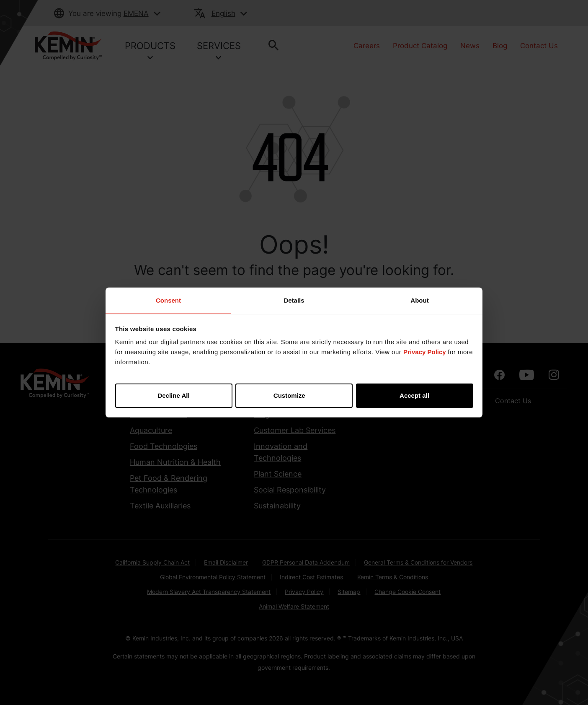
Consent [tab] (168, 300)
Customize (294, 395)
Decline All (173, 395)
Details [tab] (294, 300)
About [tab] (419, 300)
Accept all (414, 395)
